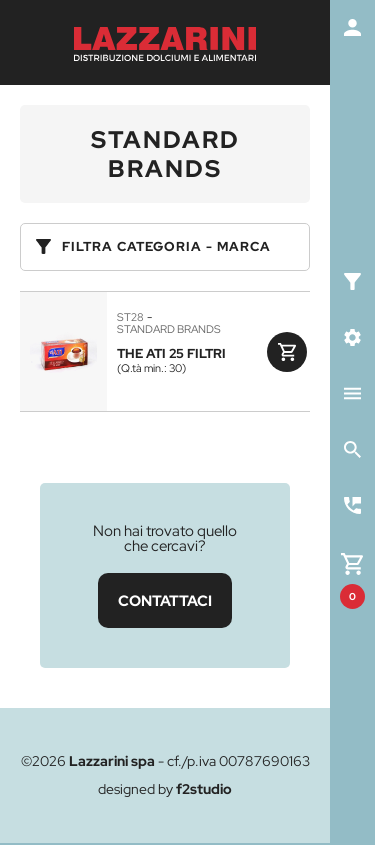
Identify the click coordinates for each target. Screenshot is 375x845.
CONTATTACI (165, 600)
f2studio (204, 789)
